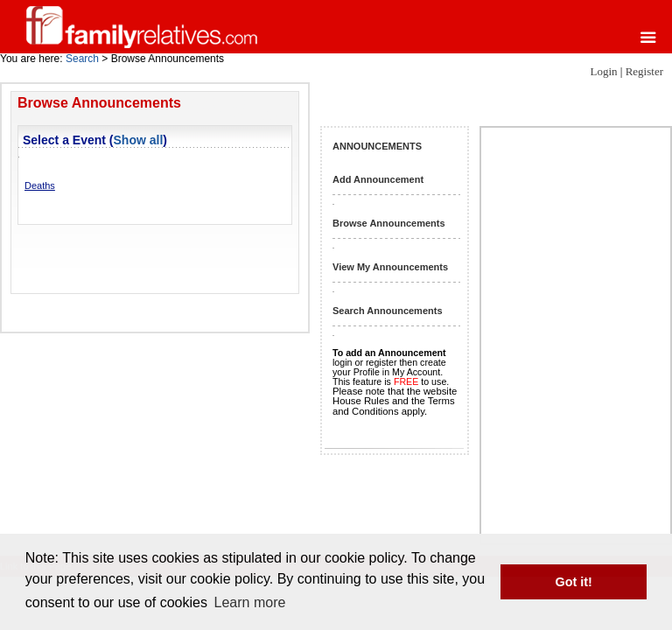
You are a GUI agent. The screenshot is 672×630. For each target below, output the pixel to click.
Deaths (40, 185)
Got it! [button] (574, 582)
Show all (139, 140)
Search (82, 59)
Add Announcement (378, 179)
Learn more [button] (250, 602)
